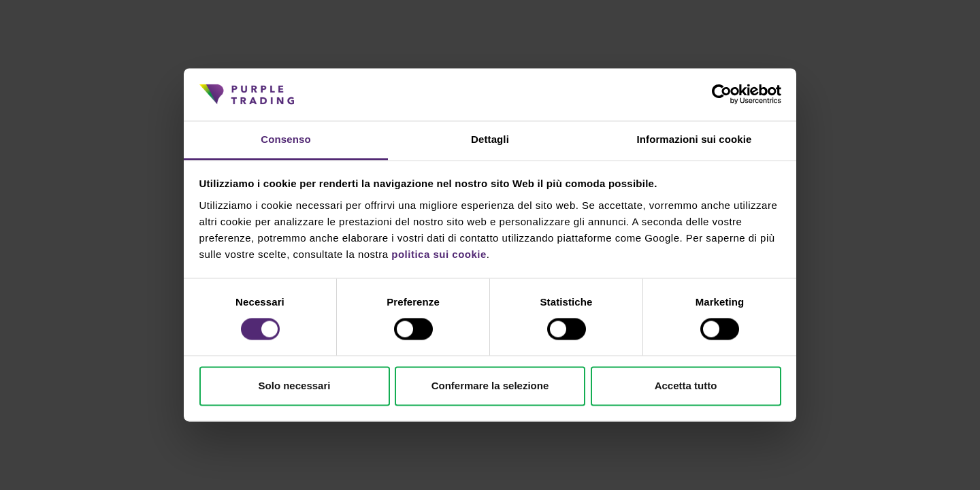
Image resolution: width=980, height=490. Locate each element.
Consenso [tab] (285, 139)
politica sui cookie (439, 254)
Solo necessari (295, 386)
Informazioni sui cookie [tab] (695, 139)
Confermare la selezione (490, 386)
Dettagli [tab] (490, 139)
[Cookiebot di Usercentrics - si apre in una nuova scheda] (722, 95)
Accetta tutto (686, 386)
